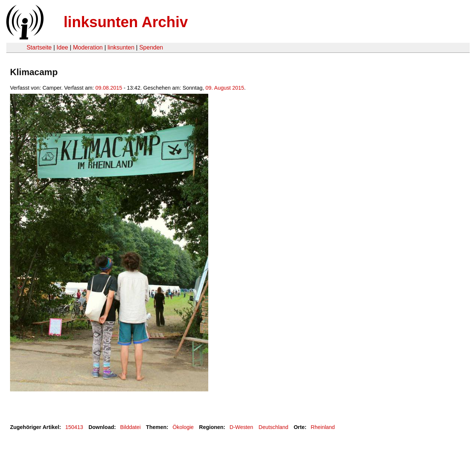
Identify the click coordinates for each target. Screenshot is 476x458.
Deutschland (273, 427)
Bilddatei (130, 427)
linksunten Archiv (126, 22)
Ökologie (183, 427)
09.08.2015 (109, 88)
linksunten (121, 47)
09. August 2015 (225, 88)
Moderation (88, 47)
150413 (74, 427)
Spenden (151, 47)
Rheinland (323, 427)
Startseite (39, 47)
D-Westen (241, 427)
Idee (62, 47)
